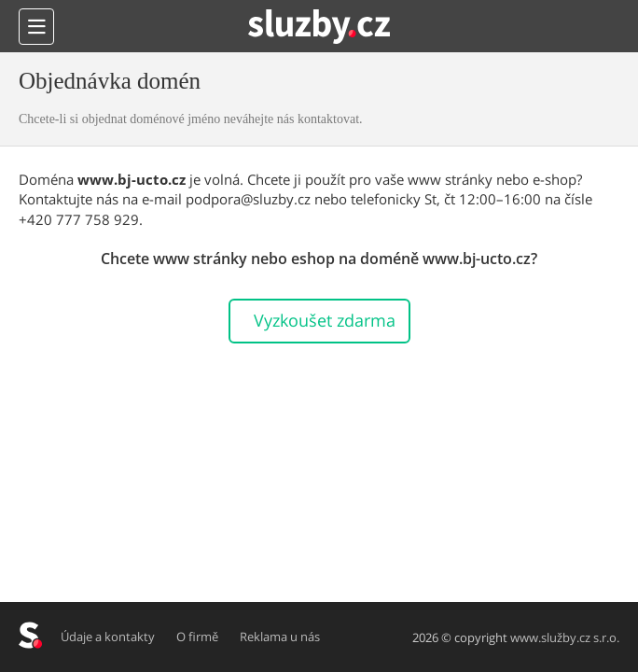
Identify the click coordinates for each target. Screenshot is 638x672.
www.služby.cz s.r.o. (565, 637)
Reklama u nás (281, 637)
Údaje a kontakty (109, 637)
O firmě (198, 637)
